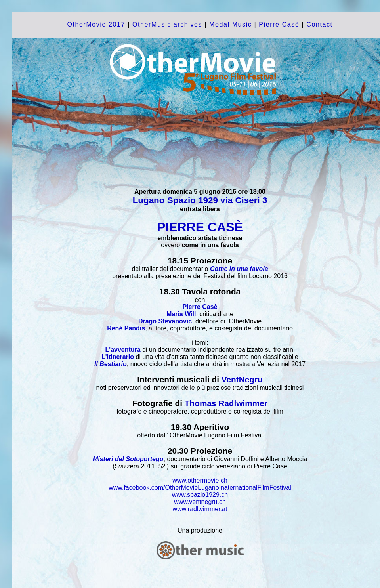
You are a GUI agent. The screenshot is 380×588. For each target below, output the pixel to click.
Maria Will (181, 314)
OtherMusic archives (167, 24)
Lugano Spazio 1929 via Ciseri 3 (200, 200)
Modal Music (230, 24)
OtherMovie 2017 (96, 24)
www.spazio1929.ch (200, 495)
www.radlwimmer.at (200, 509)
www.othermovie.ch (200, 480)
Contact (319, 24)
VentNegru (242, 379)
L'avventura (123, 350)
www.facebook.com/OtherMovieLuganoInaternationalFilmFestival (200, 488)
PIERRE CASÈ (200, 227)
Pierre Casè (278, 24)
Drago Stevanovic (165, 321)
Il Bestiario (111, 364)
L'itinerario (118, 357)
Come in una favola (239, 269)
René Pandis (126, 328)
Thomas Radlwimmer (226, 403)
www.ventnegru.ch (200, 502)
